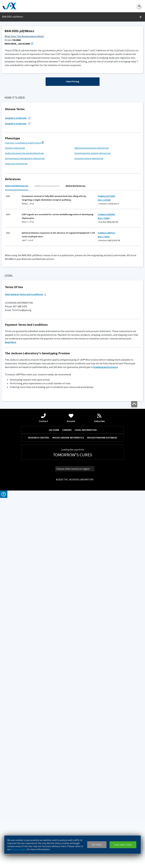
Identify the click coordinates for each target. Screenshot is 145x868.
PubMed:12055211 (106, 427)
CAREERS (67, 802)
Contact (43, 790)
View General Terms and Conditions (26, 666)
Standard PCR (19, 533)
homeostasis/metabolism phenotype (25, 353)
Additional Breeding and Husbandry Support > (24, 598)
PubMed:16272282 (106, 390)
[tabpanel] (72, 415)
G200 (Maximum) (18, 581)
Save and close (123, 845)
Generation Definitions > (84, 229)
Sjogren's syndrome (18, 312)
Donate (71, 790)
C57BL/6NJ (12, 498)
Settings (97, 845)
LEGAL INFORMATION (86, 802)
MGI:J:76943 (104, 431)
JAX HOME (54, 802)
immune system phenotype (89, 353)
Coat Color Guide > (13, 627)
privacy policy (19, 849)
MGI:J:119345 (104, 394)
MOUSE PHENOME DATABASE (102, 809)
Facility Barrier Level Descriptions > (19, 574)
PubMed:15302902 (106, 409)
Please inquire (80, 631)
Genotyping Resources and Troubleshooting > (24, 516)
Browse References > (20, 143)
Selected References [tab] (17, 380)
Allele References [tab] (76, 380)
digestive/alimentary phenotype (92, 342)
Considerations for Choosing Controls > (21, 486)
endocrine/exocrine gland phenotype (24, 348)
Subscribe (99, 790)
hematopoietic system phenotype (92, 348)
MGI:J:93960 (104, 413)
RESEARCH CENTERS (39, 809)
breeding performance (106, 739)
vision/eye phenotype (16, 358)
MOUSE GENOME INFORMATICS (68, 809)
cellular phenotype (15, 342)
